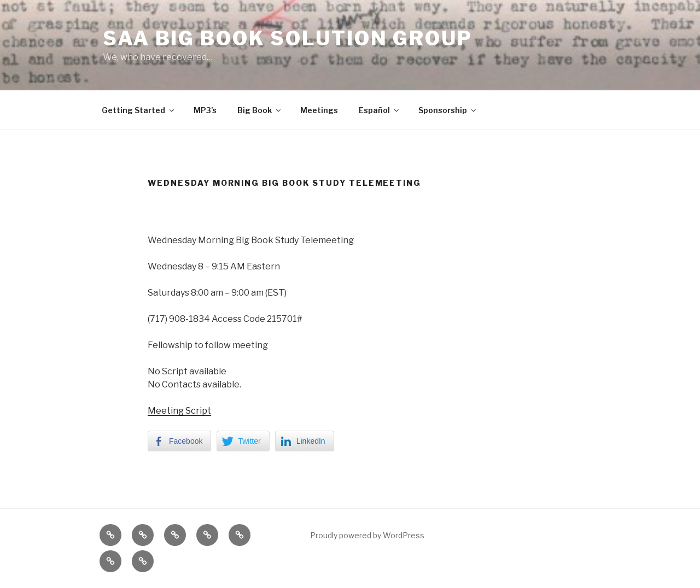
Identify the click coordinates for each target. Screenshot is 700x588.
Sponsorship (448, 110)
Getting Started (139, 110)
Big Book (260, 110)
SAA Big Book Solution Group (288, 38)
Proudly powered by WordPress (367, 535)
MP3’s (205, 110)
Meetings (319, 110)
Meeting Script (179, 411)
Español (380, 110)
